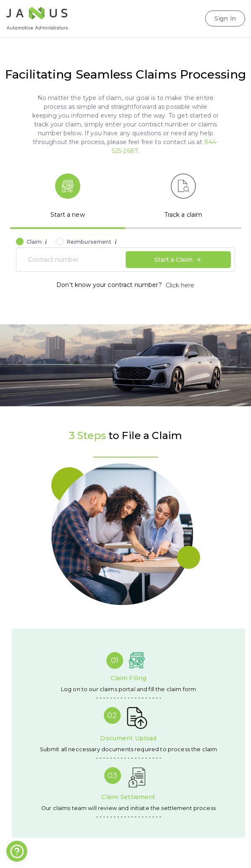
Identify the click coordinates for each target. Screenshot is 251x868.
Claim (37, 242)
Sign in (225, 18)
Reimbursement (92, 242)
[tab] (68, 197)
